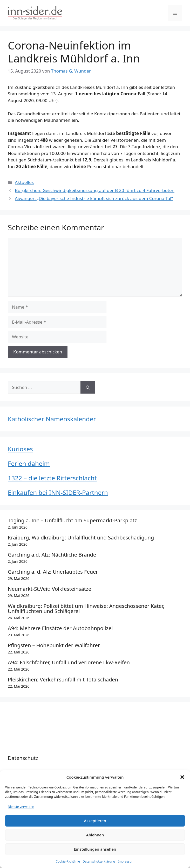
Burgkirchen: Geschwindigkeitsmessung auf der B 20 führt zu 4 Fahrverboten (95, 190)
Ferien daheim (29, 463)
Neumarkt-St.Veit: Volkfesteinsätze (50, 589)
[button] (182, 777)
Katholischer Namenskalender (52, 419)
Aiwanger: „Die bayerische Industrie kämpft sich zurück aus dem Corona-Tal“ (94, 198)
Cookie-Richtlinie (68, 861)
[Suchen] (88, 387)
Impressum (126, 861)
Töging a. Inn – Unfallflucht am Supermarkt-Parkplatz (72, 520)
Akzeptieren (95, 821)
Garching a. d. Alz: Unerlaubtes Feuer (53, 572)
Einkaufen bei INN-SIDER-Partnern (58, 492)
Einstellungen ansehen (95, 849)
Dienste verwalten (21, 807)
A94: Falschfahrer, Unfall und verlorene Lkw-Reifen (69, 662)
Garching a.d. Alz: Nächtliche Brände (52, 555)
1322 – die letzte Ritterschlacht (52, 478)
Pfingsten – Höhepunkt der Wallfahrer (54, 645)
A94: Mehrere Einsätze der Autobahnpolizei (60, 628)
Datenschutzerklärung (99, 861)
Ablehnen (95, 835)
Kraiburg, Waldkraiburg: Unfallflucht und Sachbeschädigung (81, 538)
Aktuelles (24, 182)
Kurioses (20, 449)
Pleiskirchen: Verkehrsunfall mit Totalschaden (63, 680)
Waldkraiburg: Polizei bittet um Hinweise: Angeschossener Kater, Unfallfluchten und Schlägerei (86, 609)
